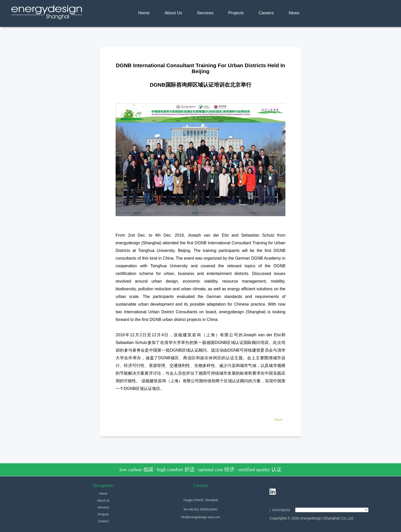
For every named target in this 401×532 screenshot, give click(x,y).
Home (144, 13)
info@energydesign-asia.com (201, 517)
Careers (266, 13)
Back (278, 420)
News (294, 13)
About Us (173, 13)
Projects (236, 13)
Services (205, 13)
